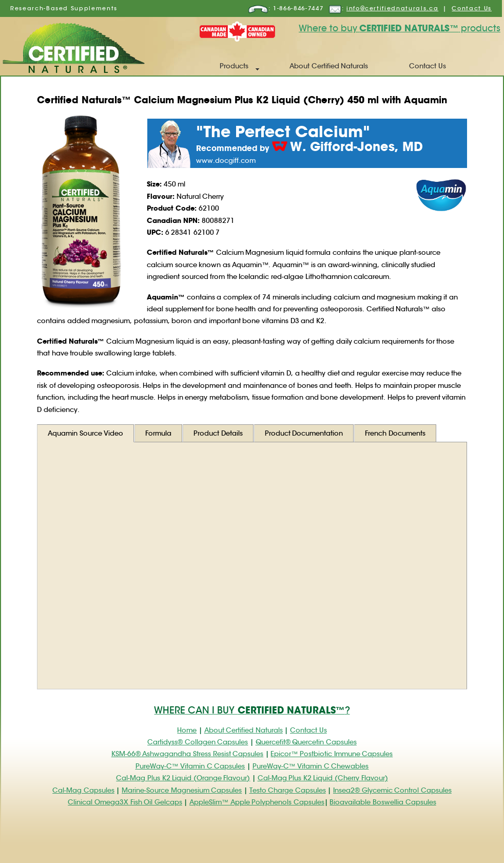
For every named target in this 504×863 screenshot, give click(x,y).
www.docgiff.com (226, 161)
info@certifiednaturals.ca (392, 8)
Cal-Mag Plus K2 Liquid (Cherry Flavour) (323, 778)
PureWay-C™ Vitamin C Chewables (311, 766)
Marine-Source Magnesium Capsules (182, 790)
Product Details (218, 433)
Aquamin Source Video (85, 433)
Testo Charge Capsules (288, 790)
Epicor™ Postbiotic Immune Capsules (332, 754)
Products (234, 66)
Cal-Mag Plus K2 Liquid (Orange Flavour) (183, 778)
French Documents (395, 433)
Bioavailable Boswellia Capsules (383, 802)
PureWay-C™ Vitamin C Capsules (190, 766)
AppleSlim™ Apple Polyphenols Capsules (257, 802)
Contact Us (472, 8)
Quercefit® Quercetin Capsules (306, 742)
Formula (158, 433)
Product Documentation (304, 433)
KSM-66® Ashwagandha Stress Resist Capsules (187, 754)
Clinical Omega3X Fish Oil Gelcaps (125, 802)
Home (187, 730)
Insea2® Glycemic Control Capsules (392, 790)
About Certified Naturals (329, 66)
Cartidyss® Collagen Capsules (198, 742)
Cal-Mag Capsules (83, 790)
